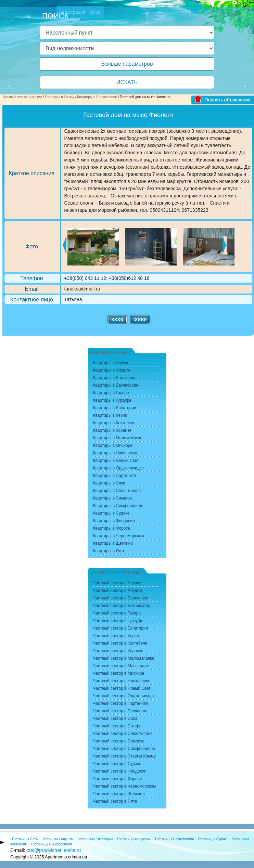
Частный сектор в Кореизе (118, 651)
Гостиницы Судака (213, 839)
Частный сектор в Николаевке (122, 681)
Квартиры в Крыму (60, 97)
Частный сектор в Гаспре (117, 613)
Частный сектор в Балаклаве (121, 598)
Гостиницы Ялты (25, 839)
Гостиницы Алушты (58, 839)
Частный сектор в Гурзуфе (118, 621)
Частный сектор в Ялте (115, 801)
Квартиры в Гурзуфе (112, 400)
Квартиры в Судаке (111, 513)
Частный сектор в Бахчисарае (122, 606)
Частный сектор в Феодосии (120, 771)
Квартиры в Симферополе (118, 506)
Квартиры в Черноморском (119, 536)
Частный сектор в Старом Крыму (125, 756)
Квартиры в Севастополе (97, 97)
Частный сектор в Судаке (117, 764)
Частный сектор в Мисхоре (119, 673)
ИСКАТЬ (127, 82)
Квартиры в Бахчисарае (116, 385)
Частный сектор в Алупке (117, 583)
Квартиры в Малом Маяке (118, 438)
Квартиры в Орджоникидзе (119, 468)
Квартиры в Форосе (112, 528)
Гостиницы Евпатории (95, 839)
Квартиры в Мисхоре (113, 445)
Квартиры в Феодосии (114, 521)
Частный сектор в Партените (120, 703)
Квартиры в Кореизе (112, 430)
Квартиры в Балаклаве (115, 378)
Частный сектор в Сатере (117, 726)
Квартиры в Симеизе (113, 498)
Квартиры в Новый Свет (116, 461)
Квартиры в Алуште (112, 370)
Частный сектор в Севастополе (123, 734)
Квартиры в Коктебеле (115, 423)
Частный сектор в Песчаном (120, 711)
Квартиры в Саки (109, 483)
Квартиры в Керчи (110, 415)
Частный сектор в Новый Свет (122, 688)
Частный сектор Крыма (116, 573)
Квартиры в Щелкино (113, 543)
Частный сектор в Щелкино (119, 794)
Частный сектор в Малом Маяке (124, 658)
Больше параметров (127, 64)
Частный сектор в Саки (115, 718)
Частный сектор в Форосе (118, 779)
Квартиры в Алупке (111, 363)
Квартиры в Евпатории (115, 408)
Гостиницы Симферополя (52, 844)
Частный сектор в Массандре (121, 666)
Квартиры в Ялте (109, 551)
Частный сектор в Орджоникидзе (124, 696)
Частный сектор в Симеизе (119, 741)
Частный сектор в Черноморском (125, 786)
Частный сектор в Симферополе (124, 749)
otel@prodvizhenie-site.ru (54, 850)
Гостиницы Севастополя (174, 839)
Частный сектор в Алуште (118, 591)
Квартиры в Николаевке (116, 453)
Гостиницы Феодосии (134, 839)
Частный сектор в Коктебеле (120, 643)
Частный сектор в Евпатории (121, 628)
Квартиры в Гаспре (111, 393)
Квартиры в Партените (115, 476)
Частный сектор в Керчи (116, 636)
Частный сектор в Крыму (22, 97)
